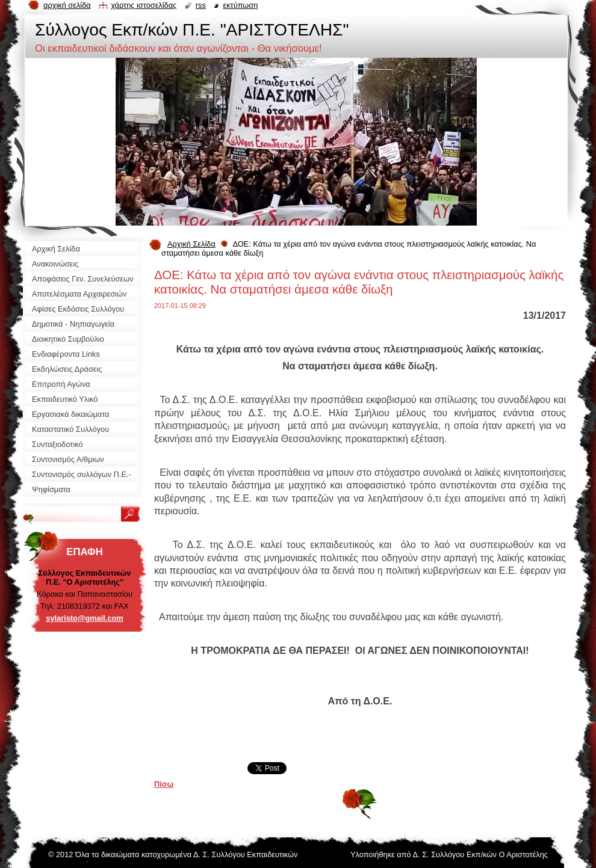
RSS (201, 5)
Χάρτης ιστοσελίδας (144, 5)
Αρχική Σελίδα (191, 244)
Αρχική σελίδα (67, 5)
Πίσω (164, 784)
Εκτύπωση (240, 5)
